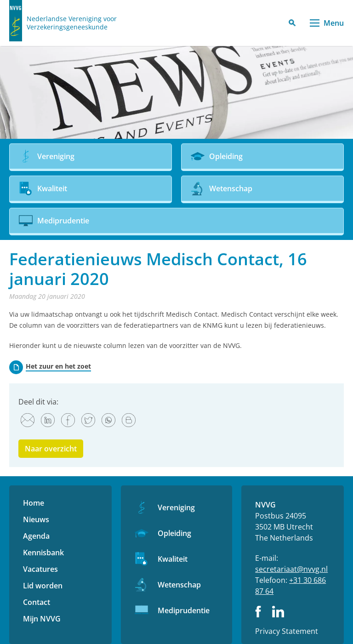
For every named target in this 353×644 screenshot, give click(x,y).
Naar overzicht (51, 449)
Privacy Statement (287, 631)
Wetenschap (179, 585)
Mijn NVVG (42, 619)
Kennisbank (43, 553)
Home (34, 503)
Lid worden (43, 586)
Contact (37, 602)
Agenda (36, 536)
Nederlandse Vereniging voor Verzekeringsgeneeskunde (72, 23)
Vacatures (40, 569)
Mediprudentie (184, 610)
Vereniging (176, 507)
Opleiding (174, 533)
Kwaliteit (173, 559)
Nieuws (36, 519)
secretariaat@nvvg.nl (291, 569)
